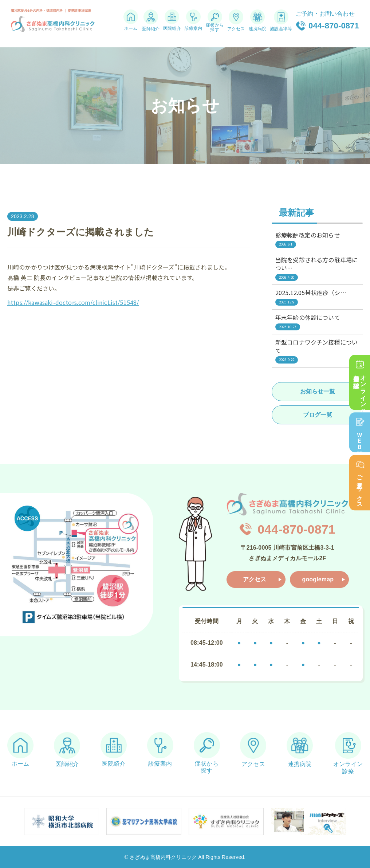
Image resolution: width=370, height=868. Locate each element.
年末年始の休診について (317, 322)
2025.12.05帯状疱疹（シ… (317, 297)
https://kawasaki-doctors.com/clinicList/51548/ (73, 302)
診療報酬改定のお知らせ (317, 239)
